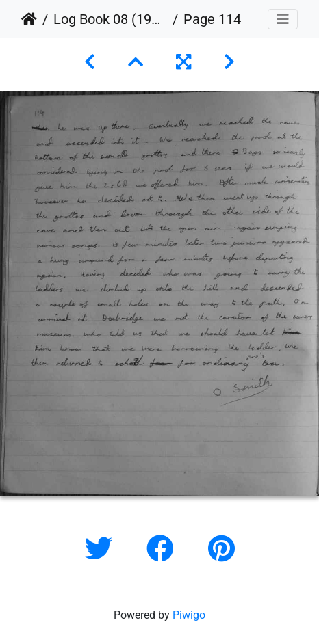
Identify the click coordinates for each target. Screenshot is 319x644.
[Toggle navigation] (283, 19)
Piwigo (189, 615)
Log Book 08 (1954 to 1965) (110, 19)
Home (29, 19)
